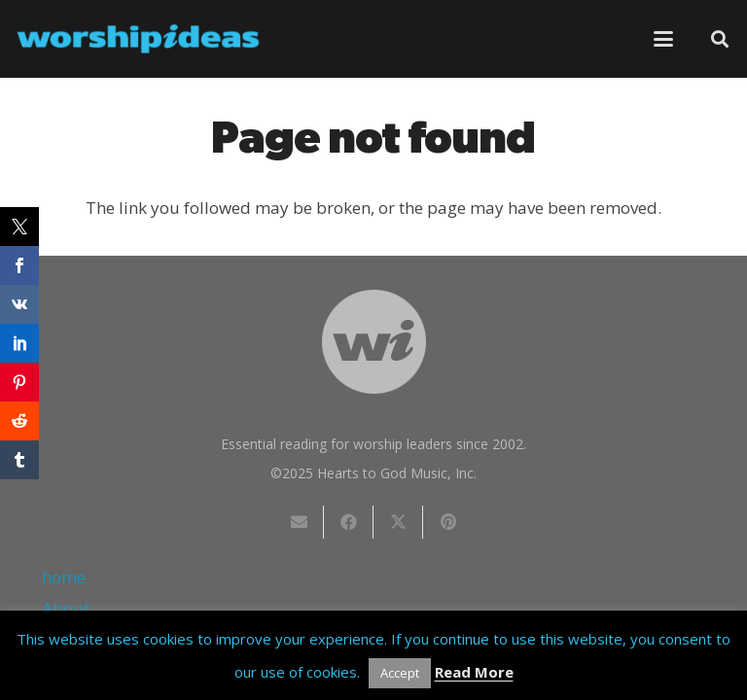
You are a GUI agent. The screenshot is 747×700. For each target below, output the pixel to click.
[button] (663, 39)
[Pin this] (448, 522)
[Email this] (299, 522)
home (64, 577)
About (66, 608)
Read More (474, 672)
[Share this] (349, 522)
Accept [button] (400, 673)
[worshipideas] (138, 39)
